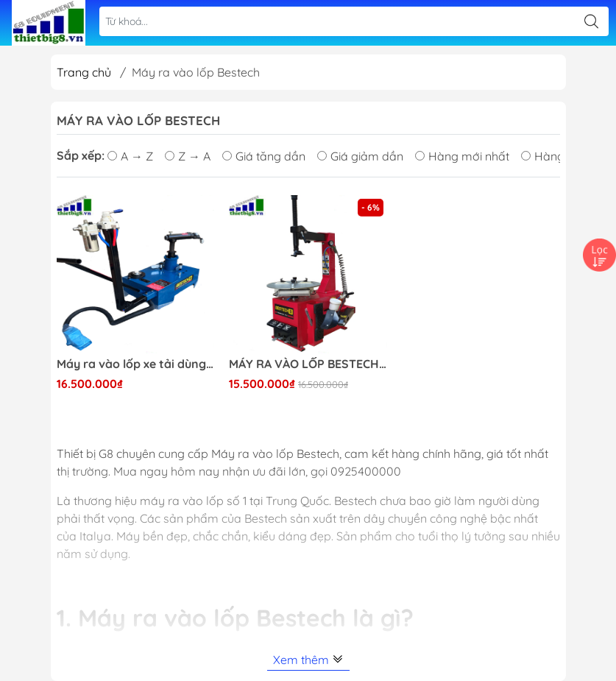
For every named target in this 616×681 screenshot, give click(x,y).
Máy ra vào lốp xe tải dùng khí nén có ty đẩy (136, 364)
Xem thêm (308, 660)
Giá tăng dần (264, 156)
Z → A (188, 156)
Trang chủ (84, 72)
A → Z (130, 156)
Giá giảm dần (360, 156)
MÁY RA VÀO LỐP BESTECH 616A (308, 364)
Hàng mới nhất (462, 156)
